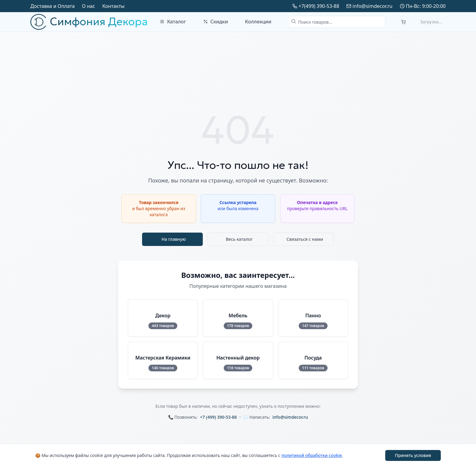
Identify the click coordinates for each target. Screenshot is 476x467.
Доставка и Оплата (53, 6)
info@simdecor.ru (372, 6)
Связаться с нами (305, 239)
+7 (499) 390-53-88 (218, 417)
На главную (174, 239)
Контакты (113, 6)
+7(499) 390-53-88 (319, 6)
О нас (88, 6)
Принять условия (413, 455)
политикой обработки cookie (312, 455)
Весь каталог (239, 239)
